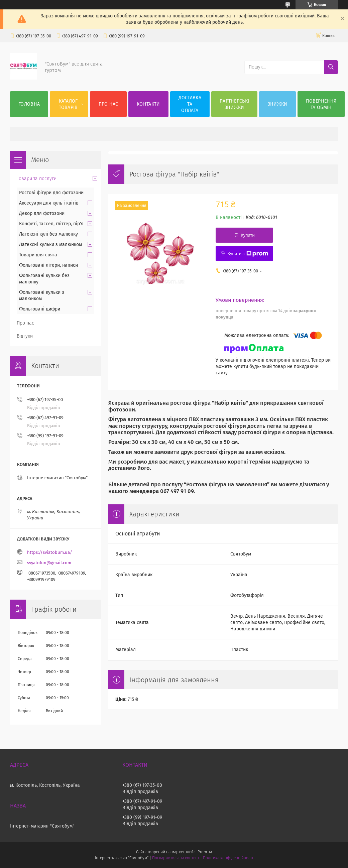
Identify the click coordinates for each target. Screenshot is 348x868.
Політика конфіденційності (228, 858)
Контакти (148, 104)
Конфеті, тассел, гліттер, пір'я (51, 224)
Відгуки (25, 336)
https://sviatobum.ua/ (50, 552)
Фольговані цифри (40, 309)
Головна (29, 104)
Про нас (108, 104)
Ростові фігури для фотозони (51, 193)
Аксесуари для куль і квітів (49, 203)
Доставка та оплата (190, 104)
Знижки (278, 104)
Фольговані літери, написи (48, 265)
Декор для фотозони (42, 213)
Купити (248, 235)
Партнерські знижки (234, 104)
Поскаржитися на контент (176, 858)
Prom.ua (205, 852)
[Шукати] (331, 67)
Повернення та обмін (321, 104)
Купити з (248, 254)
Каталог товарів (68, 104)
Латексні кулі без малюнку (48, 234)
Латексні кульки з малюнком (50, 244)
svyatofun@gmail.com (49, 563)
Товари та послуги (37, 179)
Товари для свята (38, 255)
